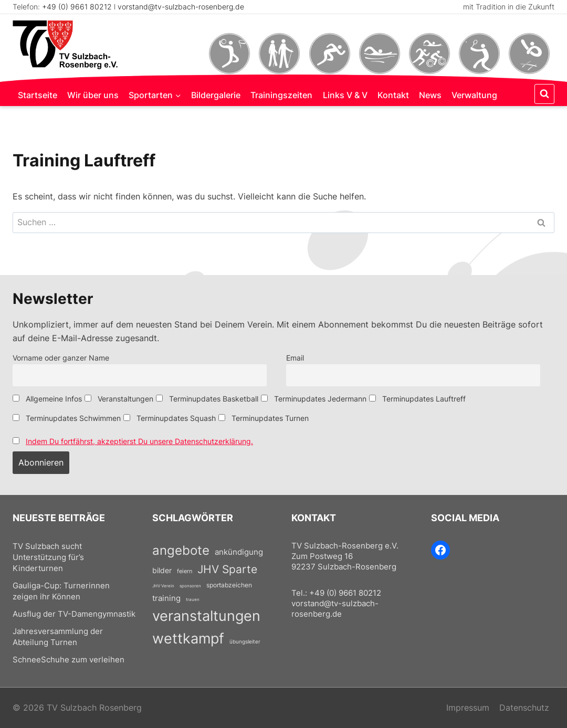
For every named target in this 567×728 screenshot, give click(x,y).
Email (295, 358)
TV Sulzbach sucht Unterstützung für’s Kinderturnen (48, 557)
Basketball (230, 53)
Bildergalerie (216, 95)
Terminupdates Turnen (264, 418)
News (430, 95)
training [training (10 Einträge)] (166, 598)
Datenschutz (524, 708)
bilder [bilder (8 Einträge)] (162, 570)
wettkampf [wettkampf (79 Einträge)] (188, 638)
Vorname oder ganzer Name (61, 358)
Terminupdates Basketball (207, 399)
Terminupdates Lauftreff (417, 399)
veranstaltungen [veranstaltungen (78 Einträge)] (206, 616)
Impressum (468, 708)
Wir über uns (93, 95)
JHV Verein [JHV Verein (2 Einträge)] (163, 586)
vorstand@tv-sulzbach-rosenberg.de (181, 7)
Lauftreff (329, 53)
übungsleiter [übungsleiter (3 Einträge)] (245, 642)
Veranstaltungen (119, 399)
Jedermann (280, 53)
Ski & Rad (429, 53)
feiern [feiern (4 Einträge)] (185, 571)
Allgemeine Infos (47, 399)
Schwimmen (379, 53)
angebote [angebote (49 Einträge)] (181, 550)
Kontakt (393, 95)
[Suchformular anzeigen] (544, 94)
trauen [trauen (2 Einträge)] (193, 599)
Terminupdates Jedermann (314, 399)
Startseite (38, 95)
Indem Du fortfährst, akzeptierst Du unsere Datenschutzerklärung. (139, 441)
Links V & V (345, 95)
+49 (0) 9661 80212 (77, 7)
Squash (480, 53)
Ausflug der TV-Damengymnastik (74, 614)
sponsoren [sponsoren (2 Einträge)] (190, 586)
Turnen (529, 53)
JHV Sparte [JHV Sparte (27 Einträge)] (227, 569)
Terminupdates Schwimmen (67, 418)
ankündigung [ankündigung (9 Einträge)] (239, 552)
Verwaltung (474, 95)
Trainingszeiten (281, 95)
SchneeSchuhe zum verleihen (69, 660)
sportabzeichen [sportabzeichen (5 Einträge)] (229, 585)
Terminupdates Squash (170, 418)
